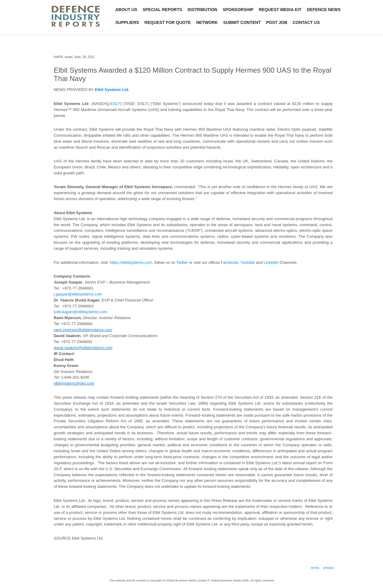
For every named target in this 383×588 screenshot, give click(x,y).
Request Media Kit (280, 10)
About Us (126, 10)
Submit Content (242, 22)
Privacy (329, 568)
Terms (315, 568)
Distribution (203, 10)
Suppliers (127, 22)
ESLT (115, 104)
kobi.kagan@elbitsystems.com (81, 312)
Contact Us (306, 22)
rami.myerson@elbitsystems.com (83, 330)
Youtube (247, 262)
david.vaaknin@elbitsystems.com (83, 348)
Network (207, 22)
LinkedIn (271, 262)
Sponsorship (238, 10)
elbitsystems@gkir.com (74, 383)
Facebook (230, 262)
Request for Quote (168, 22)
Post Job (277, 22)
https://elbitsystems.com (131, 262)
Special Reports (162, 10)
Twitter (182, 262)
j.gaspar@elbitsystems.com (78, 294)
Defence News (324, 10)
